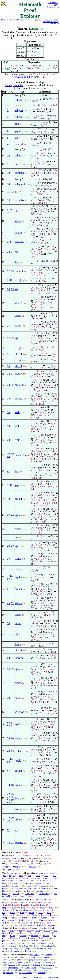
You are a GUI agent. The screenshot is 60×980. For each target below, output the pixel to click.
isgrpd (18, 798)
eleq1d (18, 354)
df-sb (14, 905)
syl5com (19, 385)
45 (12, 797)
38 (8, 454)
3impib (19, 399)
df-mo (23, 905)
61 (12, 723)
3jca (17, 210)
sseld (18, 412)
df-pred (51, 925)
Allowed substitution (23, 77)
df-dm (12, 925)
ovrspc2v (20, 712)
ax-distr (45, 888)
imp (17, 471)
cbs (19, 863)
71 (12, 821)
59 (12, 669)
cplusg (44, 863)
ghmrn (20, 960)
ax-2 (54, 873)
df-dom (31, 938)
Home (11, 20)
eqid (17, 105)
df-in (41, 913)
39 (12, 454)
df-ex (49, 902)
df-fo (38, 930)
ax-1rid (27, 891)
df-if (24, 915)
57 (8, 651)
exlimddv (20, 751)
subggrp (19, 117)
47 (12, 546)
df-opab (44, 918)
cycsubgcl (7, 960)
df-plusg (48, 946)
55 (12, 635)
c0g (6, 866)
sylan (18, 669)
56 (8, 669)
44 (12, 515)
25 (12, 289)
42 (8, 515)
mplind (6, 970)
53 (8, 738)
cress (31, 863)
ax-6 (38, 876)
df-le (44, 941)
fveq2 (18, 644)
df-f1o (47, 930)
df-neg (13, 943)
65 (12, 751)
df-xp (23, 923)
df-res (30, 925)
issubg (18, 809)
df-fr (5, 923)
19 (8, 818)
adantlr (19, 499)
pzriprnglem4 (30, 967)
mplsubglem (47, 967)
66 (8, 800)
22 (8, 271)
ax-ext (47, 878)
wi (19, 856)
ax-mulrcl (43, 886)
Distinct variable (10, 74)
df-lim (25, 928)
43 (8, 499)
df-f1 (29, 930)
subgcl (18, 155)
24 (8, 289)
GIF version (55, 23)
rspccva (19, 658)
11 (8, 164)
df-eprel (31, 920)
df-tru (31, 902)
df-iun (24, 918)
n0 (16, 538)
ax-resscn (16, 883)
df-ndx (14, 946)
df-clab (43, 905)
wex (14, 858)
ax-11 (28, 878)
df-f (20, 930)
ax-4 (21, 876)
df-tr (12, 920)
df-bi (38, 900)
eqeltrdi (19, 271)
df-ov (22, 933)
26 (12, 794)
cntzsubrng (36, 962)
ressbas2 (19, 241)
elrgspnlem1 (8, 973)
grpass (18, 485)
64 (12, 738)
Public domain (36, 977)
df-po (41, 920)
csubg (12, 869)
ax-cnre (16, 893)
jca (17, 192)
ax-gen (12, 876)
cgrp (18, 866)
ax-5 (30, 876)
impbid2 (19, 843)
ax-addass (19, 888)
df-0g (5, 948)
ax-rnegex (40, 891)
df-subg (28, 951)
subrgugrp (50, 962)
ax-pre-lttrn (44, 893)
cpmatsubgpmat (35, 970)
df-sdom (42, 938)
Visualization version (50, 22)
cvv (6, 861)
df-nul (15, 915)
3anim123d (21, 455)
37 (8, 797)
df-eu (33, 905)
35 (12, 385)
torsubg (6, 962)
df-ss (49, 913)
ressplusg (20, 280)
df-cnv (42, 923)
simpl (18, 221)
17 (8, 212)
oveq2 (18, 360)
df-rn (21, 925)
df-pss (5, 915)
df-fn (12, 930)
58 (8, 658)
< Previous (53, 2)
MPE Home (20, 20)
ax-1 (48, 873)
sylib (18, 546)
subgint (32, 957)
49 (8, 603)
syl (17, 138)
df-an (46, 900)
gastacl (47, 960)
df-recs (46, 936)
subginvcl (20, 184)
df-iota (45, 928)
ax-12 (38, 878)
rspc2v (18, 374)
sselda (18, 559)
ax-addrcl (16, 886)
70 (8, 821)
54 (8, 623)
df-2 (33, 943)
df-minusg (15, 951)
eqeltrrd (19, 738)
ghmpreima (33, 960)
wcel (25, 858)
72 (8, 830)
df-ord (5, 928)
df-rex (5, 910)
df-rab (36, 910)
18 (8, 843)
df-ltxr (34, 941)
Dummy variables (14, 85)
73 (12, 843)
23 (12, 271)
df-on (15, 928)
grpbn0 (19, 131)
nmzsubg (45, 957)
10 (8, 155)
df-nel (42, 907)
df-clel (13, 907)
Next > (56, 5)
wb (27, 856)
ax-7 (46, 876)
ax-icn (39, 883)
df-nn (24, 943)
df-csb (12, 913)
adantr (18, 698)
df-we (14, 923)
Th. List (30, 20)
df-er (12, 938)
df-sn (43, 915)
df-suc (35, 928)
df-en (21, 938)
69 (12, 800)
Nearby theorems (53, 7)
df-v (45, 910)
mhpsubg (19, 970)
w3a (44, 856)
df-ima (40, 925)
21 (12, 252)
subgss (18, 100)
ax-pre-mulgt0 (21, 896)
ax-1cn (28, 883)
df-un (32, 913)
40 (8, 456)
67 (8, 771)
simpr (18, 615)
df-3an (21, 902)
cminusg (33, 866)
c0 (25, 861)
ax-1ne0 (15, 891)
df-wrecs (35, 936)
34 (12, 374)
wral (45, 858)
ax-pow (23, 881)
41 (8, 471)
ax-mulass (33, 888)
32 (8, 374)
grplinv (19, 577)
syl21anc (20, 724)
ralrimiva (20, 173)
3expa (18, 164)
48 (8, 751)
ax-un (42, 881)
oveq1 (18, 348)
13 (8, 192)
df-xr (24, 941)
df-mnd (40, 948)
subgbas (19, 110)
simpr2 (19, 529)
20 (8, 252)
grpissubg (19, 957)
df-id (21, 920)
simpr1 (19, 232)
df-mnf (13, 941)
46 (8, 546)
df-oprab (33, 933)
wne (36, 858)
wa (35, 856)
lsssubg (24, 965)
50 (8, 579)
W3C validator (53, 977)
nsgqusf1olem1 (25, 973)
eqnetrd (19, 144)
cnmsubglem (13, 967)
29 (12, 338)
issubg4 (6, 957)
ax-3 (5, 876)
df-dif (22, 913)
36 (8, 399)
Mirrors (4, 20)
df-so (50, 920)
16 (8, 200)
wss (16, 861)
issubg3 (49, 955)
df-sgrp (28, 948)
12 (8, 173)
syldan (18, 515)
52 (12, 603)
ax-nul (12, 881)
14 (8, 184)
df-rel (33, 923)
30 (8, 385)
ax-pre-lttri (29, 893)
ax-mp (41, 873)
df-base (25, 946)
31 (8, 354)
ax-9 (10, 878)
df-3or (11, 902)
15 (12, 192)
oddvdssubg (20, 962)
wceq (4, 858)
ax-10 (19, 878)
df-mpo (44, 933)
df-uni (15, 918)
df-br (34, 918)
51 (8, 589)
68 (12, 785)
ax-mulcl (29, 886)
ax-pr (33, 881)
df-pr (52, 915)
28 (8, 326)
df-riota (12, 933)
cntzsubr (11, 965)
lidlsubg (36, 965)
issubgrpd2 (35, 955)
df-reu (26, 910)
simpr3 (19, 303)
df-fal (40, 902)
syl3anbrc (20, 819)
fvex (17, 262)
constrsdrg (42, 973)
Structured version (51, 20)
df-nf (5, 905)
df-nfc (23, 907)
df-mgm (16, 948)
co (8, 863)
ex (16, 830)
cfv (33, 861)
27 (8, 338)
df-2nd (12, 936)
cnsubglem (50, 965)
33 (8, 366)
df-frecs (23, 936)
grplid (18, 760)
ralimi (18, 326)
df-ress (36, 946)
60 (8, 723)
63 (12, 726)
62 (8, 726)
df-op (5, 918)
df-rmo (16, 910)
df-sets (43, 943)
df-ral (52, 907)
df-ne (33, 907)
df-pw (33, 915)
